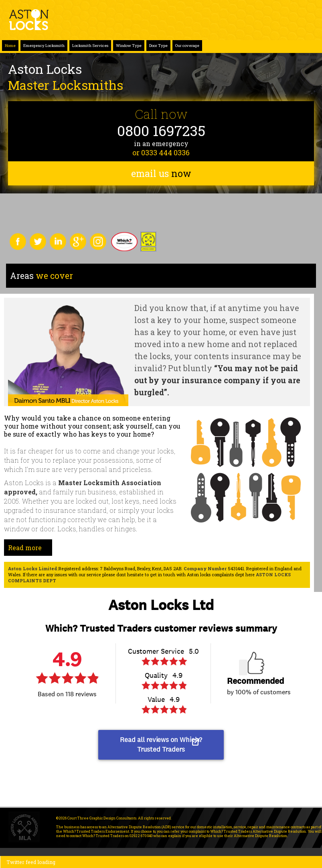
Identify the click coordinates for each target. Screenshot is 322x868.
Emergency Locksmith (44, 46)
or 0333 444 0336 (161, 152)
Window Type (129, 46)
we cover (42, 276)
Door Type (158, 46)
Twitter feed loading (31, 862)
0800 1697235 (161, 131)
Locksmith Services (90, 46)
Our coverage (187, 46)
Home (10, 46)
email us (161, 173)
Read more (25, 548)
